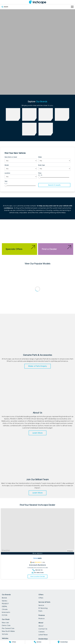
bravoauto (6, 612)
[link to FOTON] (62, 114)
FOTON (5, 615)
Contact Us (43, 629)
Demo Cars (6, 625)
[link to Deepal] (46, 114)
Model (7, 165)
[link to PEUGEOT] (29, 114)
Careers (41, 632)
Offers (41, 598)
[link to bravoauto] (29, 129)
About (41, 626)
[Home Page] (38, 2)
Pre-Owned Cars (8, 628)
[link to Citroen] (46, 129)
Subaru (5, 601)
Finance (42, 618)
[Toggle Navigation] (72, 7)
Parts (40, 611)
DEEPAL (5, 606)
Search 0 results (54, 185)
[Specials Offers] (19, 238)
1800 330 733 (37, 570)
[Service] (38, 642)
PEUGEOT (5, 604)
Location (7, 173)
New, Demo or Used (11, 157)
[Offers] (12, 642)
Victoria (5, 634)
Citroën (5, 609)
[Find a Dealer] (56, 238)
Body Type (42, 165)
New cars (5, 623)
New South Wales (8, 631)
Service (41, 605)
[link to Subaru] (13, 114)
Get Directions (38, 573)
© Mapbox (70, 551)
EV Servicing (43, 608)
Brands (4, 598)
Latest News (43, 635)
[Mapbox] (6, 550)
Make (40, 157)
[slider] (39, 177)
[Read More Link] (37, 530)
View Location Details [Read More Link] (37, 576)
